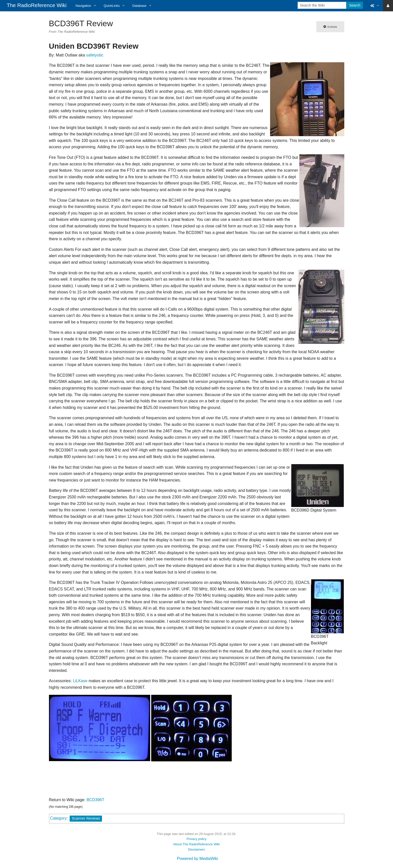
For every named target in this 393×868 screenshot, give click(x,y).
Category (58, 818)
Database (139, 6)
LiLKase (80, 681)
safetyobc (95, 55)
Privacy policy (197, 839)
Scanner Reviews (86, 818)
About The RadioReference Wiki (197, 844)
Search (355, 5)
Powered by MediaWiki (198, 859)
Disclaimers (197, 849)
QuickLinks (112, 6)
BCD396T (95, 800)
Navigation (83, 6)
